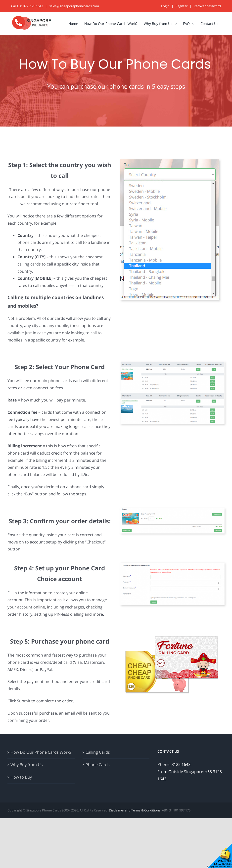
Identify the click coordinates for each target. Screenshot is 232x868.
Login (165, 6)
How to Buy (21, 777)
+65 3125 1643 (33, 6)
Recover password (207, 6)
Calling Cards (98, 752)
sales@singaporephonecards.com (74, 6)
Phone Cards (98, 765)
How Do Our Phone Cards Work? (41, 752)
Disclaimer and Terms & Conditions (135, 810)
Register (182, 6)
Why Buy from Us (27, 765)
